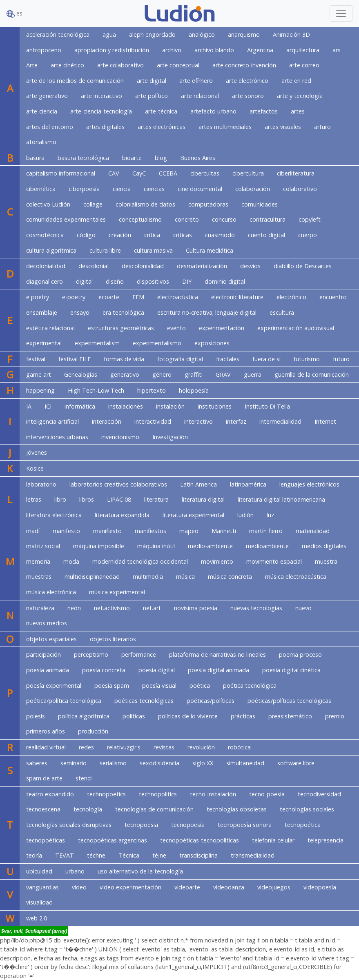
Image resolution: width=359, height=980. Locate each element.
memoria (38, 561)
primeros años (46, 731)
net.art (152, 608)
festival (36, 359)
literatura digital (203, 499)
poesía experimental (54, 686)
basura (35, 158)
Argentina (260, 50)
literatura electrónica (54, 515)
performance (139, 654)
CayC (139, 173)
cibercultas (205, 173)
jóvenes (37, 452)
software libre (296, 763)
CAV (114, 173)
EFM (138, 297)
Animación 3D (291, 34)
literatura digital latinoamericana (281, 499)
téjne (159, 855)
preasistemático (290, 716)
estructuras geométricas (121, 328)
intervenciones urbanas (57, 437)
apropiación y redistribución (112, 50)
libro (60, 499)
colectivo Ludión (48, 204)
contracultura (268, 219)
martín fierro (266, 531)
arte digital (152, 81)
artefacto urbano (213, 111)
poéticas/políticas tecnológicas (289, 701)
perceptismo (91, 654)
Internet (325, 421)
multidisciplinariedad (92, 577)
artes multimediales (225, 127)
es (14, 14)
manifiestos (151, 531)
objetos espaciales (51, 639)
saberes (37, 763)
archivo (172, 50)
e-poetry (74, 297)
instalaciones (126, 406)
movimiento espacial (274, 561)
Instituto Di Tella (267, 406)
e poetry (38, 297)
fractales (228, 359)
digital (84, 281)
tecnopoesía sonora (245, 825)
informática (80, 406)
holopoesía (194, 390)
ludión (245, 515)
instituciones (215, 406)
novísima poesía (196, 608)
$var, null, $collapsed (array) (34, 931)
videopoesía (320, 887)
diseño (115, 281)
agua (109, 34)
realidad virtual (46, 747)
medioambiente (267, 546)
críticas (183, 235)
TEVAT (65, 855)
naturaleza (40, 608)
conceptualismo (140, 219)
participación (43, 654)
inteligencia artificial (52, 421)
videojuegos (274, 887)
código (86, 235)
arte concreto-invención (244, 65)
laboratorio (41, 484)
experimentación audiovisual (296, 328)
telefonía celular (273, 840)
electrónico (291, 297)
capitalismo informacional (61, 173)
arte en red (296, 81)
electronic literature (237, 297)
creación (120, 235)
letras (34, 499)
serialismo (113, 763)
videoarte (187, 887)
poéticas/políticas (211, 701)
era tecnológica (123, 312)
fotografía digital (180, 359)
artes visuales (283, 127)
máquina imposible (99, 546)
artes (298, 111)
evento (176, 328)
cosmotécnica (45, 235)
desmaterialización (202, 266)
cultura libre (105, 250)
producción (93, 731)
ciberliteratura (296, 173)
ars (337, 50)
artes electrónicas (162, 127)
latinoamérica (248, 484)
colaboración (253, 189)
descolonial (94, 266)
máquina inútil (156, 546)
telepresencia (326, 840)
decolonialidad (46, 266)
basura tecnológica (83, 158)
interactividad (153, 421)
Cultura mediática (210, 250)
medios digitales (324, 546)
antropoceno (44, 50)
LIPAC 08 (119, 499)
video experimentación (130, 887)
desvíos (250, 266)
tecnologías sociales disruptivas (69, 825)
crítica (152, 235)
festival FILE (75, 359)
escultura (282, 312)
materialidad (313, 531)
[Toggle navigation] (341, 13)
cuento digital (266, 235)
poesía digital (157, 670)
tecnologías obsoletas (237, 809)
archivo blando (214, 50)
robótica (239, 747)
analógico (202, 34)
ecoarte (109, 297)
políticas (134, 716)
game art (39, 374)
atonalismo (41, 142)
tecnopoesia (141, 825)
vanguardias (42, 887)
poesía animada (48, 670)
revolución (201, 747)
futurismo (307, 359)
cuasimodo (220, 235)
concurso (224, 219)
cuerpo (308, 235)
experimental (44, 343)
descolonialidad (143, 266)
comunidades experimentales (66, 219)
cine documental (200, 189)
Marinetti (224, 531)
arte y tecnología (300, 96)
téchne (96, 855)
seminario (74, 763)
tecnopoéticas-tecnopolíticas (200, 840)
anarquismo (244, 34)
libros (87, 499)
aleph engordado (152, 34)
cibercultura (248, 173)
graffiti (194, 374)
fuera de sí (266, 359)
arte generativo (47, 96)
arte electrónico (247, 81)
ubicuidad (39, 871)
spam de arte (44, 778)
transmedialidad (253, 855)
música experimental (117, 592)
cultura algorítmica (51, 250)
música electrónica (51, 592)
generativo (125, 374)
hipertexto (152, 390)
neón (74, 608)
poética (200, 686)
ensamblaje (42, 312)
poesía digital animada (219, 670)
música (185, 577)
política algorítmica (84, 716)
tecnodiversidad (319, 794)
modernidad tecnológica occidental (140, 561)
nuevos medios (47, 623)
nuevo (303, 608)
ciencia (122, 189)
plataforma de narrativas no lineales (217, 654)
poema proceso (300, 654)
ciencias (154, 189)
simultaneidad (245, 763)
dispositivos (153, 281)
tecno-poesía (267, 794)
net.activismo (112, 608)
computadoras (208, 204)
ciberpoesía (84, 189)
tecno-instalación (213, 794)
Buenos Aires (198, 158)
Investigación (170, 437)
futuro (341, 359)
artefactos (264, 111)
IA (29, 406)
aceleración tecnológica (58, 34)
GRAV (223, 374)
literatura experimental (193, 515)
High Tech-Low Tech (96, 390)
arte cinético (67, 65)
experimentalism (97, 343)
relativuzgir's (124, 747)
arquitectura (303, 50)
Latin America (198, 484)
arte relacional (200, 96)
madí (33, 531)
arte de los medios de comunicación (75, 81)
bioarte (132, 158)
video (79, 887)
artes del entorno (50, 127)
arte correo (304, 65)
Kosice (35, 468)
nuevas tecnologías (256, 608)
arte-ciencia (42, 111)
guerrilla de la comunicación (312, 374)
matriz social (43, 546)
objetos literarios (113, 639)
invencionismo (120, 437)
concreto (187, 219)
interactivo (198, 421)
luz (270, 515)
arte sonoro (248, 96)
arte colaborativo (120, 65)
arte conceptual (178, 65)
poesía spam (112, 686)
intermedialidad (280, 421)
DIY (187, 281)
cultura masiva (153, 250)
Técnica (129, 855)
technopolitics (158, 794)
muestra (326, 561)
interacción (107, 421)
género (162, 374)
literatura (156, 499)
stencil (84, 778)
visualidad (39, 902)
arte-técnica (161, 111)
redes (86, 747)
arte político (152, 96)
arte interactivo (101, 96)
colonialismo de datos (145, 204)
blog (161, 158)
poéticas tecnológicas (144, 701)
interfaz (236, 421)
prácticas (243, 716)
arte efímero (196, 81)
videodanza (229, 887)
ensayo (80, 312)
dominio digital (225, 281)
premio (335, 716)
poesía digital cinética (291, 670)
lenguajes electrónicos (309, 484)
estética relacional (50, 328)
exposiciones (212, 343)
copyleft (310, 219)
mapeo (189, 531)
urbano (75, 871)
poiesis (36, 716)
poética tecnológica (250, 686)
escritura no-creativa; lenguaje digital (207, 312)
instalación (170, 406)
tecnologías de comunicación (154, 809)
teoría (34, 855)
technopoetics (106, 794)
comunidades (260, 204)
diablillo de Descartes (303, 266)
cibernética (41, 189)
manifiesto (107, 531)
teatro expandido (50, 794)
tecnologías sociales (307, 809)
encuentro (333, 297)
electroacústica (178, 297)
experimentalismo (157, 343)
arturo (322, 127)
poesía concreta (104, 670)
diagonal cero (45, 281)
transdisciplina (198, 855)
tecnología (88, 809)
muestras (39, 577)
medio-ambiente (210, 546)
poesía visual (159, 686)
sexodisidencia (159, 763)
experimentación (222, 328)
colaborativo (300, 189)
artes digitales (105, 127)
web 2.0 (37, 918)
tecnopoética (303, 825)
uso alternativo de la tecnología (140, 871)
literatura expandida (122, 515)
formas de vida (124, 359)
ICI (48, 406)
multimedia (148, 577)
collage (93, 204)
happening (40, 390)
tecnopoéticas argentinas (113, 840)
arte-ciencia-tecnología (101, 111)
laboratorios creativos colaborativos (118, 484)
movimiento (217, 561)
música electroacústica (296, 577)
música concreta (230, 577)
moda (71, 561)
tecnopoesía (188, 825)
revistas (164, 747)
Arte (32, 65)
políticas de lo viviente (188, 716)
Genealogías (81, 374)
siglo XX (203, 763)
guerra (253, 374)
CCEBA (168, 173)
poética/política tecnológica (64, 701)
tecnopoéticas (46, 840)
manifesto (66, 531)
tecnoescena (43, 809)
